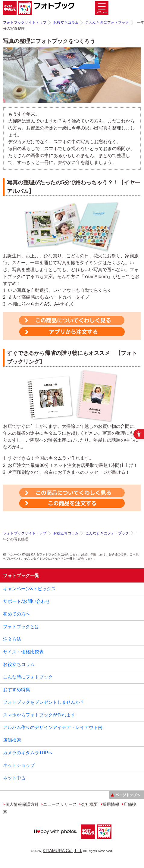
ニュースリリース (60, 804)
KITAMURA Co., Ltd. (63, 851)
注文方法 (12, 639)
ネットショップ (19, 765)
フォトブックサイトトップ (25, 23)
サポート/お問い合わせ (27, 601)
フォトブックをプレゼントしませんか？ (44, 702)
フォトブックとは (21, 627)
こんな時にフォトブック (28, 677)
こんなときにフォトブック (107, 23)
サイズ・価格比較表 (23, 652)
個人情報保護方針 (22, 804)
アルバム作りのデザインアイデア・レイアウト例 (53, 727)
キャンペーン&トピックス (29, 589)
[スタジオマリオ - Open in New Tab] (104, 840)
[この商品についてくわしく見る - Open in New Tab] (72, 320)
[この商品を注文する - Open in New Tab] (72, 331)
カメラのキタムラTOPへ (28, 753)
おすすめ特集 (17, 690)
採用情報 (111, 804)
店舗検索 (12, 740)
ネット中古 (14, 778)
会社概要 (89, 804)
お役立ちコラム (66, 23)
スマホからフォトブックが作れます (39, 715)
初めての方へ (17, 614)
